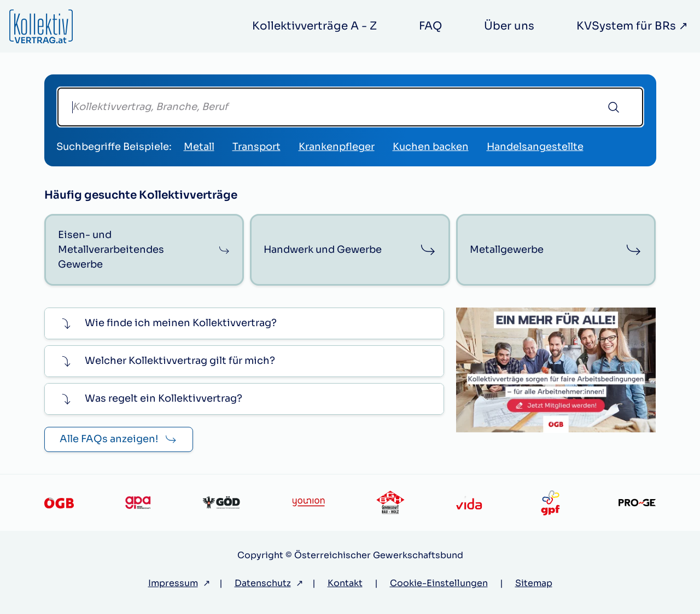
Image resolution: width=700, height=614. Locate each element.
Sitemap (534, 583)
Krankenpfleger (337, 147)
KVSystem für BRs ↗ (632, 26)
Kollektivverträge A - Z (314, 26)
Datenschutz (263, 583)
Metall (199, 147)
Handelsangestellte (535, 147)
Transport (256, 147)
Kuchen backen (431, 147)
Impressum (173, 583)
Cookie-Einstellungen (439, 583)
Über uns (509, 26)
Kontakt (345, 583)
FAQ (430, 26)
